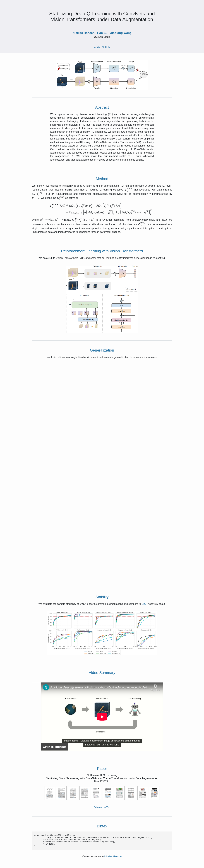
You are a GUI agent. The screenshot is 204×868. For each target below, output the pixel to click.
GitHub (106, 47)
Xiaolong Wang (121, 33)
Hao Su (102, 33)
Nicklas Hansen (84, 33)
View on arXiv (102, 807)
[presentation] (67, 135)
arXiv (97, 47)
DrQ (144, 604)
